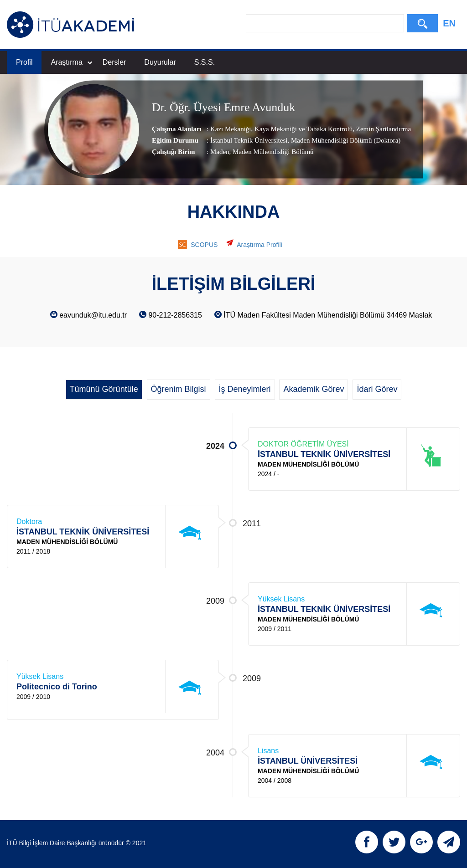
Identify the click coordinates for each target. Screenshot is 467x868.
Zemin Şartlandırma (383, 129)
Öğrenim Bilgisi (179, 389)
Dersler (114, 62)
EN (449, 23)
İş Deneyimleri (245, 389)
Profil (24, 62)
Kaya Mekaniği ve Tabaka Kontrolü (303, 129)
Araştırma (71, 62)
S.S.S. (205, 62)
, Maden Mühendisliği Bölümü (272, 152)
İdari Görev (377, 389)
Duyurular (160, 62)
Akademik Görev (314, 389)
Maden (220, 152)
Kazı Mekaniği (231, 129)
